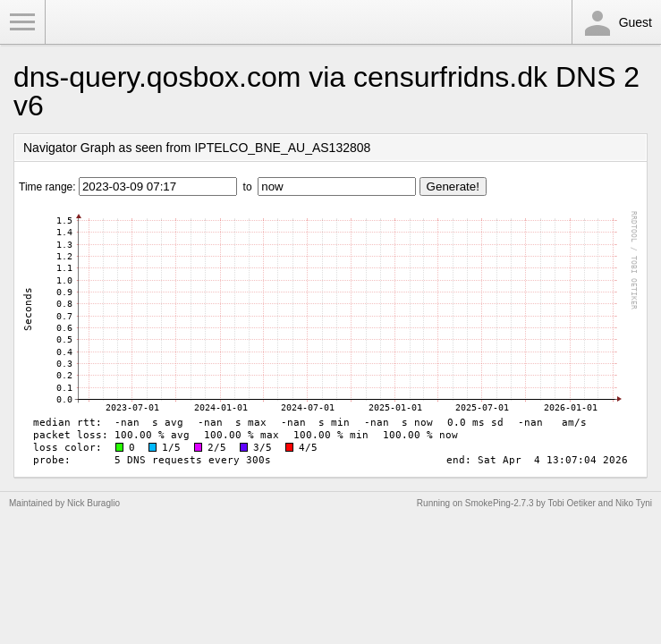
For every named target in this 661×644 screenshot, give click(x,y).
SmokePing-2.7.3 (500, 503)
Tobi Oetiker (571, 503)
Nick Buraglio (93, 503)
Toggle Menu (22, 22)
